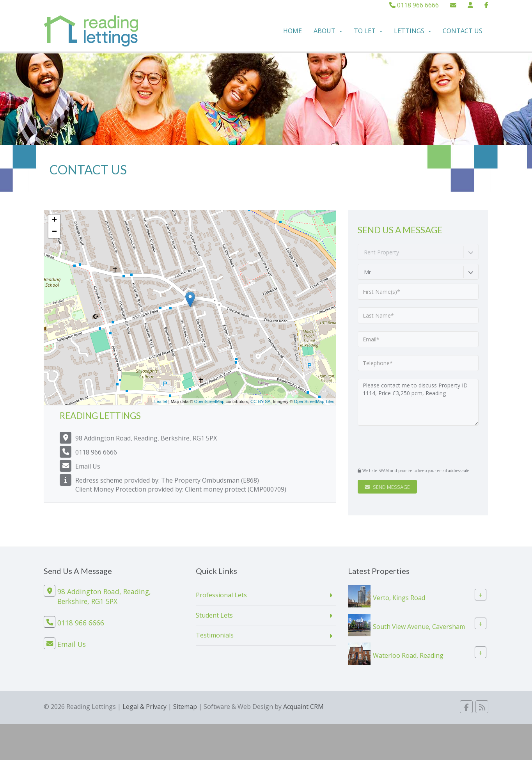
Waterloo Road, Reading (408, 655)
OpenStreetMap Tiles (314, 401)
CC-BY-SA (261, 401)
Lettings (412, 31)
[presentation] (405, 446)
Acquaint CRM (303, 707)
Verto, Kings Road (399, 597)
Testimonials (215, 635)
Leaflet (161, 401)
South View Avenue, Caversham (419, 626)
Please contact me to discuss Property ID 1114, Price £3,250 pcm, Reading (418, 402)
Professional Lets (221, 595)
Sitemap (185, 707)
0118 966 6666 (414, 5)
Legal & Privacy (145, 707)
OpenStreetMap (209, 401)
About (328, 31)
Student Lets (214, 615)
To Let (368, 31)
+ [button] (54, 220)
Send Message (387, 487)
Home (293, 31)
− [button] (54, 232)
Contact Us (463, 31)
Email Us (88, 466)
